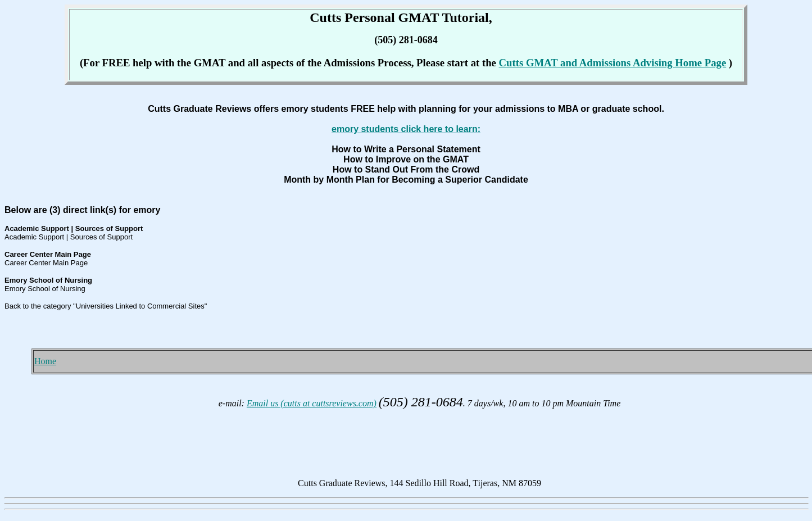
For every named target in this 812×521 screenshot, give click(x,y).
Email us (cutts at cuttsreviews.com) (312, 403)
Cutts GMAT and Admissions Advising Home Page (613, 63)
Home (45, 361)
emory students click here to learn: (406, 129)
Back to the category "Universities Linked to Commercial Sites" (106, 306)
